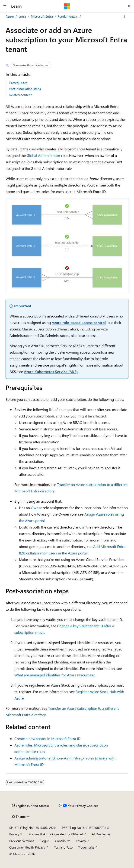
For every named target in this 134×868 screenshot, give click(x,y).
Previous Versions (22, 841)
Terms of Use (63, 847)
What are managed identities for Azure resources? (54, 675)
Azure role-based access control (79, 322)
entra (22, 16)
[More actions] (124, 17)
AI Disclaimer (101, 834)
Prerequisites (18, 83)
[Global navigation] (5, 6)
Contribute (63, 841)
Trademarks (86, 847)
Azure (10, 16)
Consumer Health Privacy (27, 847)
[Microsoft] (67, 6)
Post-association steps (25, 89)
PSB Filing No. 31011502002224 (84, 828)
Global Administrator (43, 155)
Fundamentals (68, 16)
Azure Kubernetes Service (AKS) (51, 372)
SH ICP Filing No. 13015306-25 (31, 828)
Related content (21, 95)
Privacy (14, 834)
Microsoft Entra (42, 16)
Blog (43, 841)
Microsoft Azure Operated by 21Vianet (56, 834)
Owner (36, 508)
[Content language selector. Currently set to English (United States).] (30, 806)
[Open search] (129, 6)
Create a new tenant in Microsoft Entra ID (47, 739)
